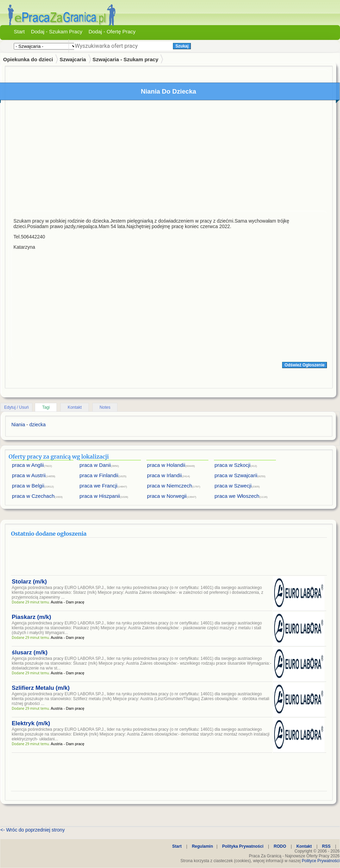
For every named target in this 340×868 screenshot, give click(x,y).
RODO (280, 846)
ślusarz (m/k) (30, 652)
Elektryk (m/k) (31, 723)
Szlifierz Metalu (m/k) (41, 688)
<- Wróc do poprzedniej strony (33, 830)
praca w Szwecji (233, 486)
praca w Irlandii (164, 475)
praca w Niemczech (170, 486)
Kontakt (75, 407)
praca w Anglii (28, 465)
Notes (105, 407)
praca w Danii (95, 465)
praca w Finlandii (99, 475)
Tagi (46, 407)
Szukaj (182, 46)
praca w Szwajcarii (236, 475)
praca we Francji (99, 486)
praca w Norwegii (167, 496)
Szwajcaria (73, 59)
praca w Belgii (28, 486)
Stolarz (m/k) (29, 582)
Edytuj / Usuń (16, 407)
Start (19, 31)
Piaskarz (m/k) (31, 617)
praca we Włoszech (237, 496)
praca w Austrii (29, 475)
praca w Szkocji (233, 465)
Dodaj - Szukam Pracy (57, 31)
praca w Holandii (166, 465)
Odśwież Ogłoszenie (305, 365)
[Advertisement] (168, 157)
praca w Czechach (33, 496)
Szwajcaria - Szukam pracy (126, 59)
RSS (326, 846)
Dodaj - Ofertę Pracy (112, 31)
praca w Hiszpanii (100, 496)
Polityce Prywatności (321, 861)
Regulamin (202, 846)
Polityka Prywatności (243, 846)
